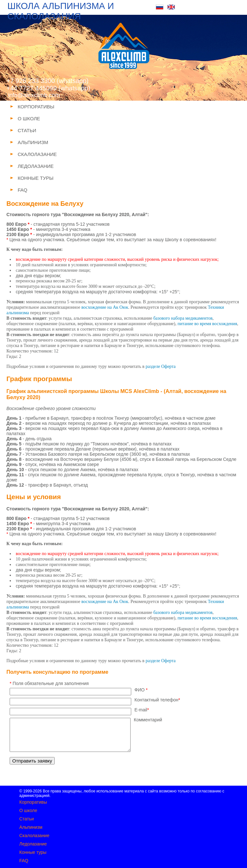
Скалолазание (34, 836)
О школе (28, 810)
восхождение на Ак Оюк (105, 307)
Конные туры (33, 852)
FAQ (24, 861)
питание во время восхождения (207, 324)
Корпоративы (33, 802)
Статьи (27, 819)
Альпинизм (31, 827)
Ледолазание (33, 844)
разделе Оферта (161, 366)
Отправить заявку (32, 761)
